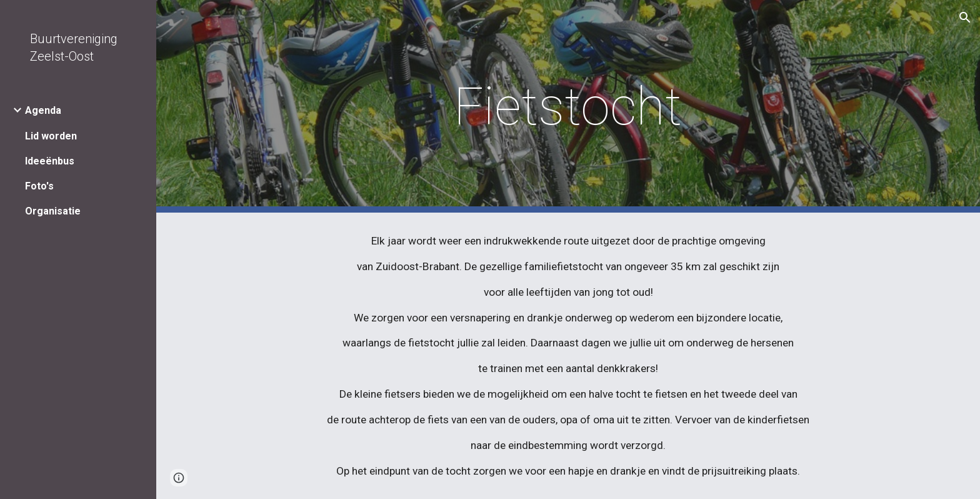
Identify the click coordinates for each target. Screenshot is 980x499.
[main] (568, 107)
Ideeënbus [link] (50, 161)
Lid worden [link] (51, 136)
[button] (965, 18)
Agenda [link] (43, 110)
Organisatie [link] (53, 211)
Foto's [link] (39, 186)
